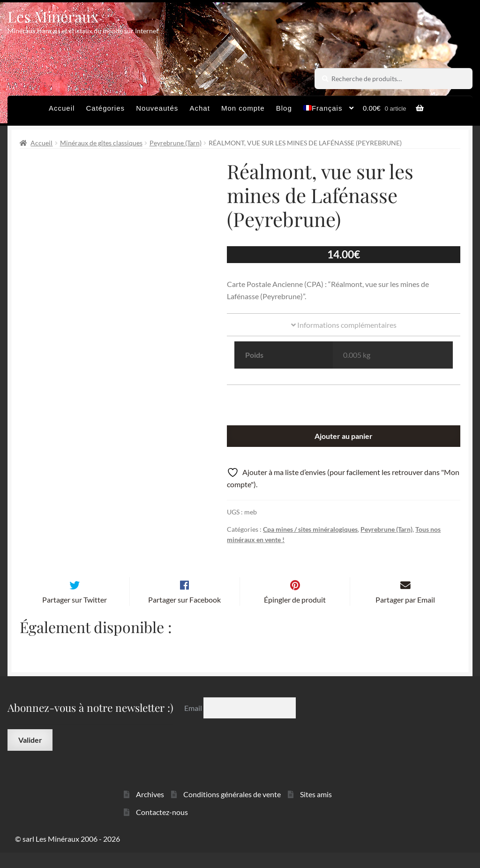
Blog (284, 108)
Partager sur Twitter (75, 615)
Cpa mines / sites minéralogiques (310, 529)
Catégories (106, 108)
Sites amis (316, 809)
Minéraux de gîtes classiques (101, 143)
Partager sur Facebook (184, 615)
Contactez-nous (162, 827)
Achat (199, 108)
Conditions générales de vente (232, 809)
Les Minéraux (53, 16)
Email (194, 723)
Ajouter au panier (344, 436)
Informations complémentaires (344, 325)
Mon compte (243, 108)
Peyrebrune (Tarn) (176, 143)
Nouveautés (157, 108)
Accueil (62, 108)
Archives (150, 809)
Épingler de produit (295, 615)
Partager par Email (405, 615)
